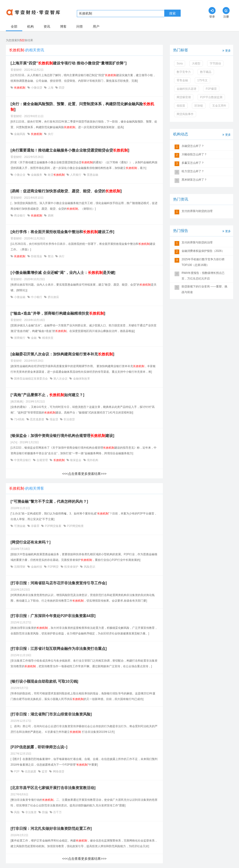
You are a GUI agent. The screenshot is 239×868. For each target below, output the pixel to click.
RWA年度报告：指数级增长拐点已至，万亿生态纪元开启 (203, 276)
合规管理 (42, 460)
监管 (45, 771)
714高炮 (19, 419)
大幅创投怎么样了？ (194, 154)
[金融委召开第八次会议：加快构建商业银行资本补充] (62, 354)
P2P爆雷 (211, 89)
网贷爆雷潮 (184, 97)
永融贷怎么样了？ (193, 146)
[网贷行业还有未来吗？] (31, 542)
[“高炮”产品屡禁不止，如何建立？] (47, 395)
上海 (50, 88)
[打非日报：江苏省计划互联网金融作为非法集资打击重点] (59, 649)
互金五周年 (219, 106)
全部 (14, 26)
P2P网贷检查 (75, 526)
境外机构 (92, 460)
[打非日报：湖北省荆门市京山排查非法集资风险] (51, 714)
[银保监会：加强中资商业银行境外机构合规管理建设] (62, 436)
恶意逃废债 (37, 419)
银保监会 (76, 460)
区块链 (199, 106)
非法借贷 (69, 419)
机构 (30, 26)
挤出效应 (53, 297)
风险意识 (89, 567)
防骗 (45, 812)
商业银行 (20, 216)
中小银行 (37, 297)
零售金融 (182, 80)
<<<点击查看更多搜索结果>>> (84, 474)
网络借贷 (58, 771)
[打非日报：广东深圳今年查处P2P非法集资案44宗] (53, 616)
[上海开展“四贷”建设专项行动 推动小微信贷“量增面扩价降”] (69, 63)
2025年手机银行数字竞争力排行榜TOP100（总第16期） (203, 262)
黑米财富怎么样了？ (194, 180)
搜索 (172, 13)
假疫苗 (181, 106)
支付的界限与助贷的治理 (197, 211)
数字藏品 (206, 72)
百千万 (57, 812)
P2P (17, 771)
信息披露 (31, 771)
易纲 (50, 216)
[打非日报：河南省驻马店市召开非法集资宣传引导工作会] (59, 583)
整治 (50, 256)
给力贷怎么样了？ (193, 171)
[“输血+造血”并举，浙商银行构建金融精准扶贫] (58, 313)
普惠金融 (92, 175)
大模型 (196, 63)
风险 (17, 812)
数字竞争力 (184, 72)
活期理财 (20, 567)
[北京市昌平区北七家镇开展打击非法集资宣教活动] (53, 788)
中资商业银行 (23, 460)
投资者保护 (71, 567)
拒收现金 (37, 256)
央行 (50, 134)
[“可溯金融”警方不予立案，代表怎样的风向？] (49, 501)
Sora (180, 63)
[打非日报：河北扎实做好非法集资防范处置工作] (51, 829)
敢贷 (56, 175)
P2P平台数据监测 (211, 97)
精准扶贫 (47, 338)
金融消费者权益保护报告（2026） (203, 251)
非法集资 (31, 812)
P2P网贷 (53, 567)
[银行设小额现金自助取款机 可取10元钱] (44, 681)
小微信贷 (37, 88)
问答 (80, 26)
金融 (34, 338)
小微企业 (20, 175)
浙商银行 (20, 338)
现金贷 (54, 419)
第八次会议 (61, 379)
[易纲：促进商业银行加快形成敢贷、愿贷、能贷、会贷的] (66, 191)
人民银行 (76, 175)
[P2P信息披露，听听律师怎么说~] (39, 747)
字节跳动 (215, 63)
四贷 (61, 88)
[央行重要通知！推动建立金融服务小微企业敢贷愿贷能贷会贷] (70, 150)
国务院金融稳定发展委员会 (31, 379)
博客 (63, 26)
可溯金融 (20, 526)
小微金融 (20, 297)
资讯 (47, 26)
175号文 (202, 80)
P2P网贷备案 (53, 526)
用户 (96, 26)
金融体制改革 (81, 379)
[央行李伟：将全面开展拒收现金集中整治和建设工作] (62, 232)
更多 (226, 50)
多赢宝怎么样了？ (193, 163)
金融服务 (37, 175)
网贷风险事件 (185, 114)
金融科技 (37, 567)
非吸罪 (35, 526)
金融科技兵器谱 (187, 89)
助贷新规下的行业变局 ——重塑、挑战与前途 (204, 289)
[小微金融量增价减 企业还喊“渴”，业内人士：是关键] (63, 273)
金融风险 (20, 134)
